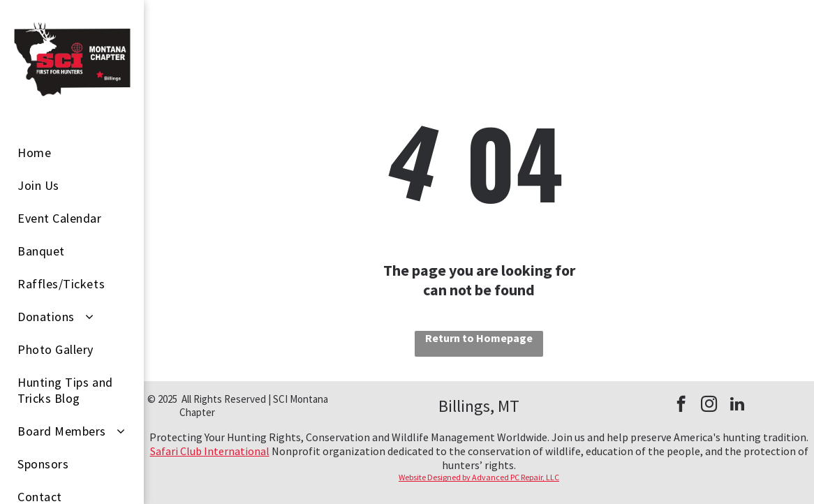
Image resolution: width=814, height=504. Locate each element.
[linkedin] (737, 406)
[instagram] (709, 406)
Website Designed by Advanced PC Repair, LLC (479, 477)
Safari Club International (210, 451)
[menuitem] (77, 153)
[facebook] (681, 406)
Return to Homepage (479, 338)
